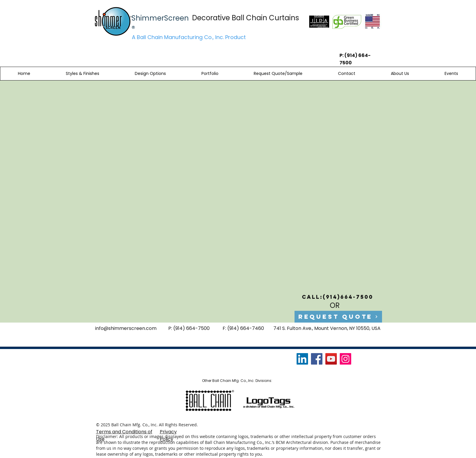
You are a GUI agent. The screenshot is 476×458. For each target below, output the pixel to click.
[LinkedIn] (302, 359)
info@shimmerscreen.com (126, 328)
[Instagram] (345, 359)
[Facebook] (317, 359)
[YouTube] (331, 359)
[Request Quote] (338, 317)
